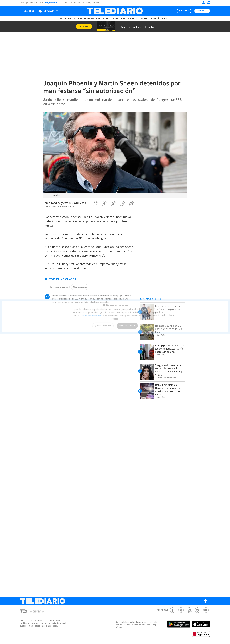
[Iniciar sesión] (203, 3)
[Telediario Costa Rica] (115, 11)
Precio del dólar (77, 3)
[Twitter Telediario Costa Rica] (181, 610)
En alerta (106, 19)
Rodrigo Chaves (92, 3)
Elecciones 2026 (92, 19)
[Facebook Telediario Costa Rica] (173, 610)
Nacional (78, 19)
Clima (66, 3)
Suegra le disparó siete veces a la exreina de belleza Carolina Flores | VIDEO (168, 370)
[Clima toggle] (47, 11)
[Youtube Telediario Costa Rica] (206, 610)
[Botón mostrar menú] (28, 11)
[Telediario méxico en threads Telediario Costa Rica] (198, 610)
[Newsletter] (209, 3)
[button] (95, 204)
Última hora (66, 19)
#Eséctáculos (80, 287)
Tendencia (132, 19)
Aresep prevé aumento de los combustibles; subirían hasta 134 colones (170, 349)
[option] (115, 155)
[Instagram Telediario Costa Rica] (189, 610)
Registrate (202, 11)
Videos (165, 19)
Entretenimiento (59, 287)
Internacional (119, 19)
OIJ (60, 3)
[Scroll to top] (206, 601)
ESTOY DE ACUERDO (127, 323)
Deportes (144, 19)
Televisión (155, 19)
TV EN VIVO (185, 11)
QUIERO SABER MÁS (103, 323)
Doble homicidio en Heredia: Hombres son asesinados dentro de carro (168, 390)
